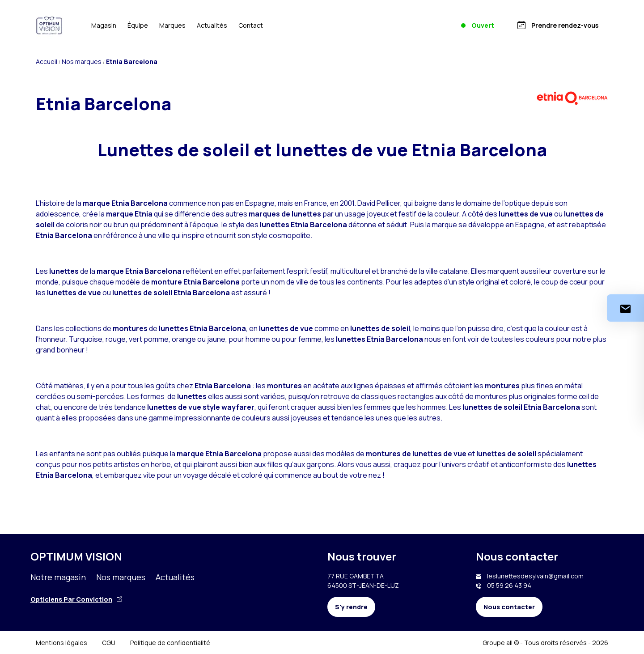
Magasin (104, 25)
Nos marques (121, 577)
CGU (109, 643)
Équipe (138, 25)
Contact (251, 25)
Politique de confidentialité (170, 643)
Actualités (212, 25)
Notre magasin (58, 577)
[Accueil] (49, 25)
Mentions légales (61, 643)
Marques (172, 25)
